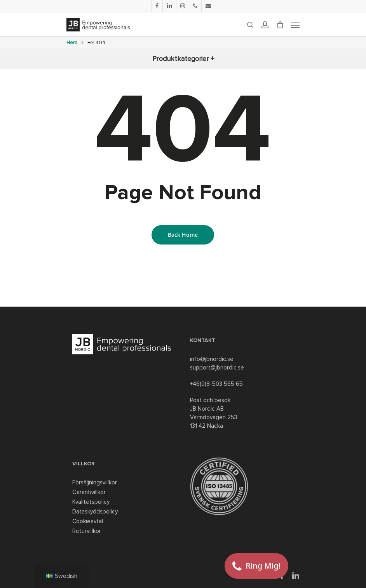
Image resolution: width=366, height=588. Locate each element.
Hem (72, 43)
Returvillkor (87, 531)
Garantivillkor (89, 492)
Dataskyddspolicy (95, 512)
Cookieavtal (88, 521)
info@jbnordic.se (212, 359)
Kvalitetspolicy (91, 502)
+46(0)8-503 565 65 (216, 384)
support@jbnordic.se (217, 368)
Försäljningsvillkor (95, 482)
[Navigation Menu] (295, 25)
